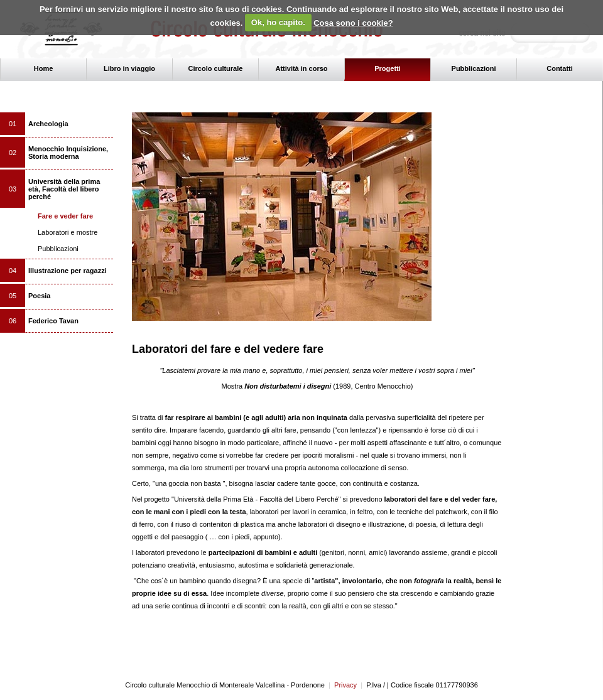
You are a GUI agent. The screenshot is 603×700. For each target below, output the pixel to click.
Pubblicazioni (474, 68)
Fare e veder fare (65, 216)
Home (44, 68)
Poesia (39, 296)
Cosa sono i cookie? (353, 22)
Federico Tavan (53, 321)
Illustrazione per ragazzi (68, 271)
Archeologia (48, 124)
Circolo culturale (216, 68)
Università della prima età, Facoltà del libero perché (64, 189)
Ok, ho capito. (278, 22)
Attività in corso (301, 68)
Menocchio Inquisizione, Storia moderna (68, 153)
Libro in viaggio (129, 68)
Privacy (343, 685)
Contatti (560, 68)
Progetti (388, 68)
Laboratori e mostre (68, 232)
